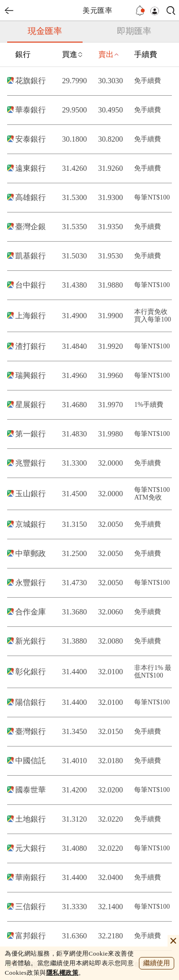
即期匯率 (134, 31)
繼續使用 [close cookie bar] (157, 963)
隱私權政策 (63, 973)
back (9, 11)
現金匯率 (45, 31)
